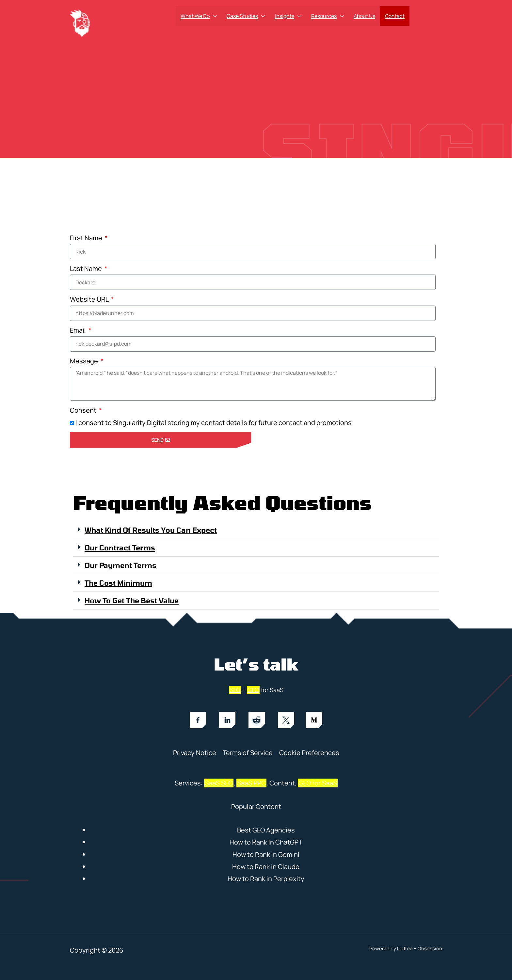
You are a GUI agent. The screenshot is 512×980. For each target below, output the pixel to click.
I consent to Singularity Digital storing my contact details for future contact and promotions (214, 423)
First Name (87, 238)
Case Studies (242, 16)
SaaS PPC (251, 783)
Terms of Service (248, 753)
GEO (253, 690)
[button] (256, 530)
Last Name (87, 269)
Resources (324, 16)
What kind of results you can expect (151, 530)
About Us (364, 16)
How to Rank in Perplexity (266, 879)
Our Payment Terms (120, 565)
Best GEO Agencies (266, 830)
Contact (395, 16)
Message (85, 361)
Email (79, 330)
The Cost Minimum (118, 583)
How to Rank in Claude (266, 867)
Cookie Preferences (309, 753)
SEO (235, 690)
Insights (285, 16)
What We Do (195, 16)
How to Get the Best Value (132, 600)
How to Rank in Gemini (266, 854)
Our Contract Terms (120, 547)
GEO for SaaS (318, 783)
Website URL (90, 299)
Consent (84, 410)
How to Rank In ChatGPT (266, 842)
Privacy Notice (195, 753)
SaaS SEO (219, 783)
